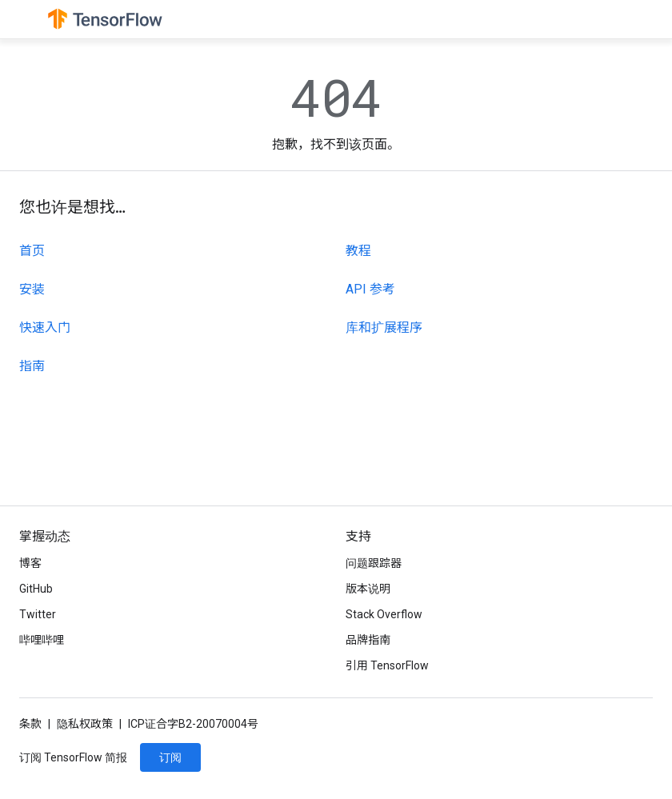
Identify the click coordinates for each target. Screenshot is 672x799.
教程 (358, 251)
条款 (30, 724)
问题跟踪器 (374, 563)
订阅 (170, 757)
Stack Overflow (384, 614)
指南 (32, 366)
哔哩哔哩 (42, 640)
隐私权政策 (85, 724)
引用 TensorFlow (387, 665)
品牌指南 (368, 640)
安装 (32, 289)
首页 (32, 251)
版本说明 (368, 589)
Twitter (38, 614)
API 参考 (370, 289)
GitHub (36, 589)
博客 (30, 563)
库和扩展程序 (384, 328)
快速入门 (45, 328)
